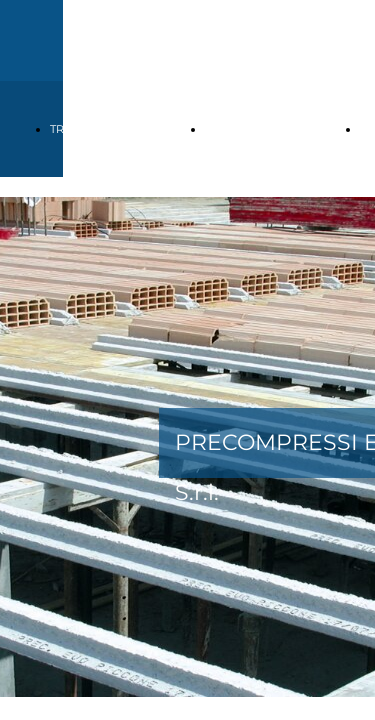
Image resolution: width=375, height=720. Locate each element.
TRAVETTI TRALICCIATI (111, 129)
